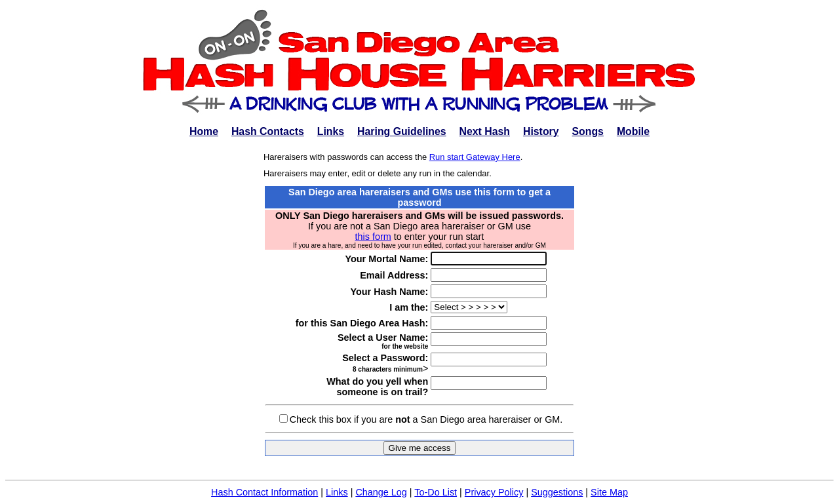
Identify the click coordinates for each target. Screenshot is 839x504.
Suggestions (557, 492)
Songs (588, 131)
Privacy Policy (494, 492)
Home (204, 131)
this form (373, 237)
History (541, 131)
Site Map (609, 492)
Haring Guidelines (401, 131)
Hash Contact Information (264, 492)
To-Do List (436, 492)
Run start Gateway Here (475, 157)
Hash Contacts (268, 131)
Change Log (381, 492)
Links (331, 131)
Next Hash (485, 131)
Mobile (633, 131)
